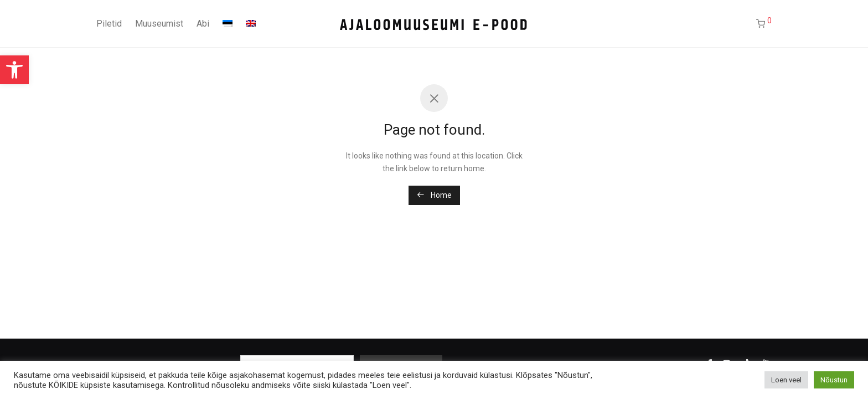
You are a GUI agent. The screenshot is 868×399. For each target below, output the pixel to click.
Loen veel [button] (786, 380)
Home (434, 195)
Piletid (109, 24)
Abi (203, 24)
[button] (14, 70)
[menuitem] (228, 24)
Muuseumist (159, 24)
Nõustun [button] (834, 380)
